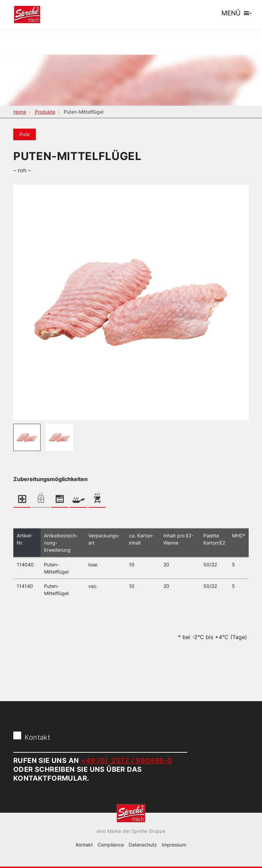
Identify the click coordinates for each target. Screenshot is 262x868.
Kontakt (84, 845)
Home (20, 112)
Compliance (111, 845)
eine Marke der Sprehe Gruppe (131, 831)
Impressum (174, 845)
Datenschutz (143, 845)
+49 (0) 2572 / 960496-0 (127, 761)
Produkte (45, 112)
